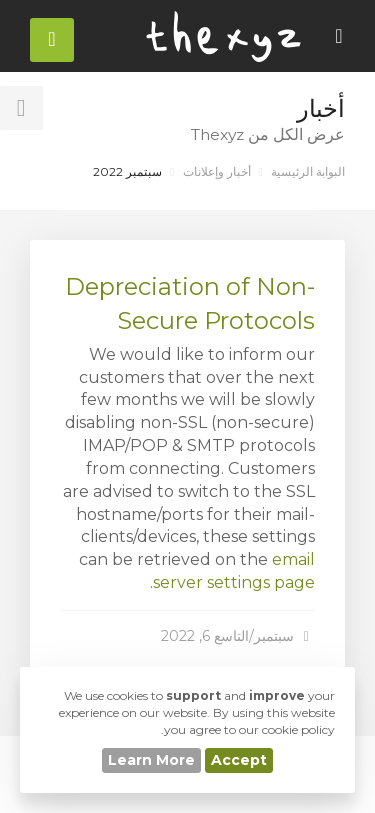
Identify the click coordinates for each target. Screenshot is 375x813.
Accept (239, 760)
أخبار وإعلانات (217, 171)
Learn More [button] (151, 760)
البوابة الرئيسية (308, 171)
